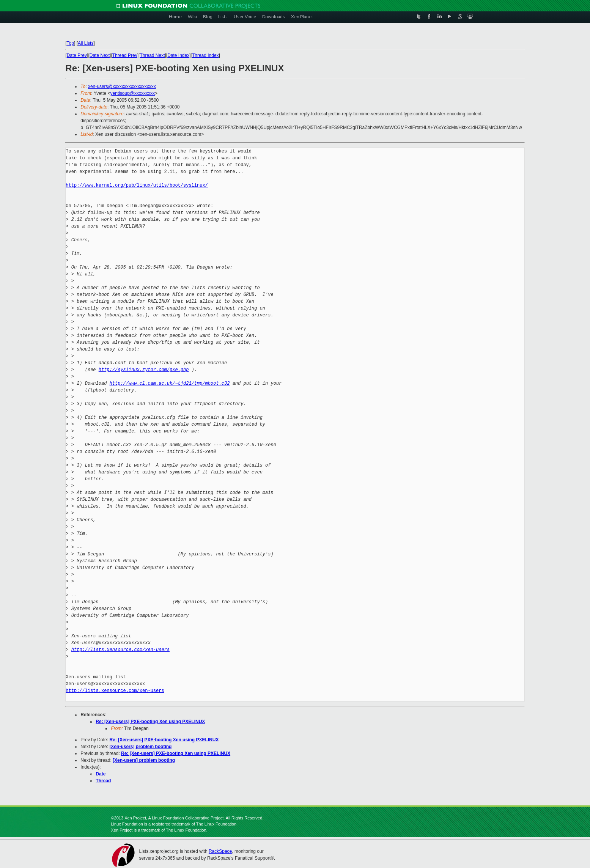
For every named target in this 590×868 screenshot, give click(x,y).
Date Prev (77, 55)
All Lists (86, 43)
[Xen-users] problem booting (140, 747)
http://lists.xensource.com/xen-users (120, 650)
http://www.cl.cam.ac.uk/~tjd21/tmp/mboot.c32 (170, 383)
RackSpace (220, 851)
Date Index (178, 55)
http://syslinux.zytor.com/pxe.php (144, 370)
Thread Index (205, 55)
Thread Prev (125, 55)
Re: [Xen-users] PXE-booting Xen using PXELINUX (150, 722)
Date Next (100, 55)
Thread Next (152, 55)
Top (70, 43)
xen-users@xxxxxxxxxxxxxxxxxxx (122, 86)
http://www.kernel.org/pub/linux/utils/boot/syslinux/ (137, 185)
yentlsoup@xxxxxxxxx (133, 93)
